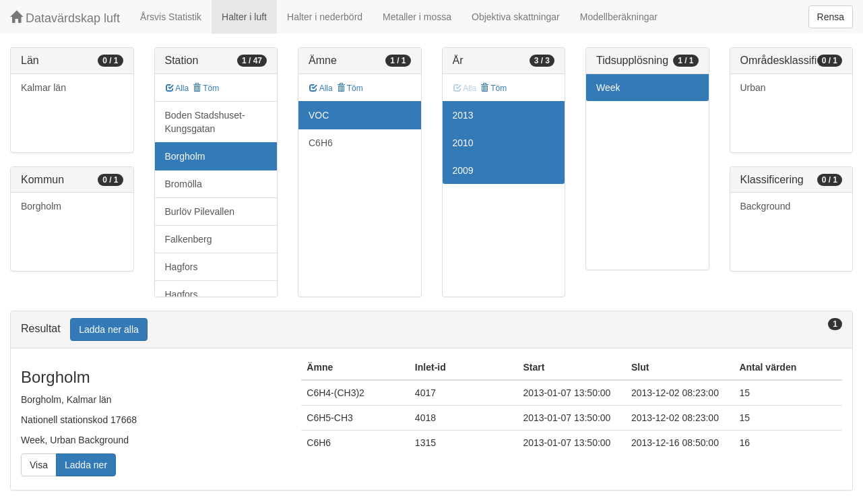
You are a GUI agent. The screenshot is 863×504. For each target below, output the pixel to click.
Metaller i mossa (417, 17)
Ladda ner (86, 465)
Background (766, 206)
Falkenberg (189, 239)
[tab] (431, 330)
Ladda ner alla (109, 329)
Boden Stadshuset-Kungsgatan (205, 122)
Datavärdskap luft (65, 18)
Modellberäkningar (619, 17)
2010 (463, 143)
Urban (753, 88)
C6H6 (321, 143)
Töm (206, 88)
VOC (319, 115)
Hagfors (182, 267)
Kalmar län (43, 88)
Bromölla (184, 184)
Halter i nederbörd (325, 17)
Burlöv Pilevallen (200, 212)
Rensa (831, 17)
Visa (39, 465)
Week (608, 88)
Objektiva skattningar (516, 17)
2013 (463, 115)
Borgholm (41, 206)
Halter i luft (244, 17)
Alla (178, 88)
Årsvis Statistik (171, 17)
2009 (463, 170)
